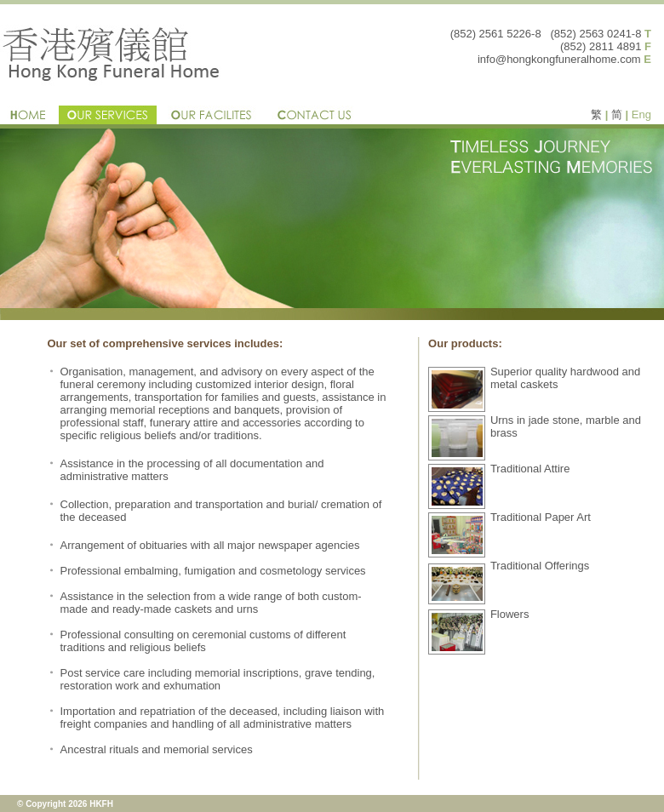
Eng (641, 114)
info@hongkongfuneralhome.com (559, 59)
